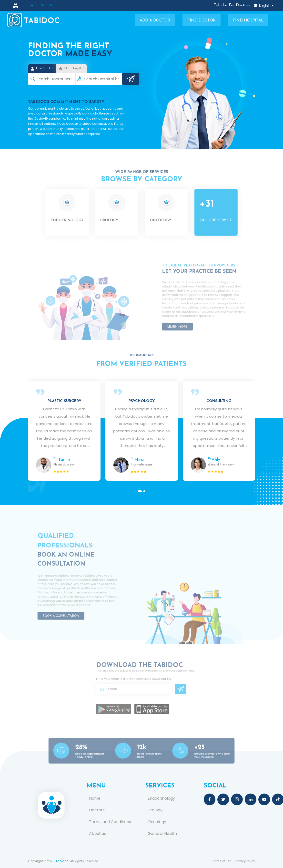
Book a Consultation (64, 610)
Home (95, 798)
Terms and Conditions (110, 822)
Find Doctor (202, 21)
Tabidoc (62, 861)
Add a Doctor (155, 21)
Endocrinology (161, 798)
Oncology (157, 822)
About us (97, 834)
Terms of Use (222, 861)
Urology (155, 810)
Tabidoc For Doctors (232, 5)
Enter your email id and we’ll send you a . (136, 680)
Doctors (97, 810)
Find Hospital (248, 21)
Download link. (159, 680)
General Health (162, 834)
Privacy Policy (245, 861)
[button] (140, 491)
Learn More (182, 322)
